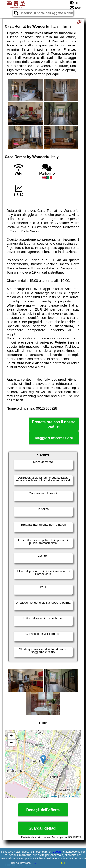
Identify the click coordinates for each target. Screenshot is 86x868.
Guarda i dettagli (43, 828)
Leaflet (54, 796)
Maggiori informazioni (54, 438)
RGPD (36, 863)
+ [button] (11, 736)
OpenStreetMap (71, 796)
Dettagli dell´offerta (43, 810)
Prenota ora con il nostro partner (54, 424)
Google (57, 852)
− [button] (11, 743)
